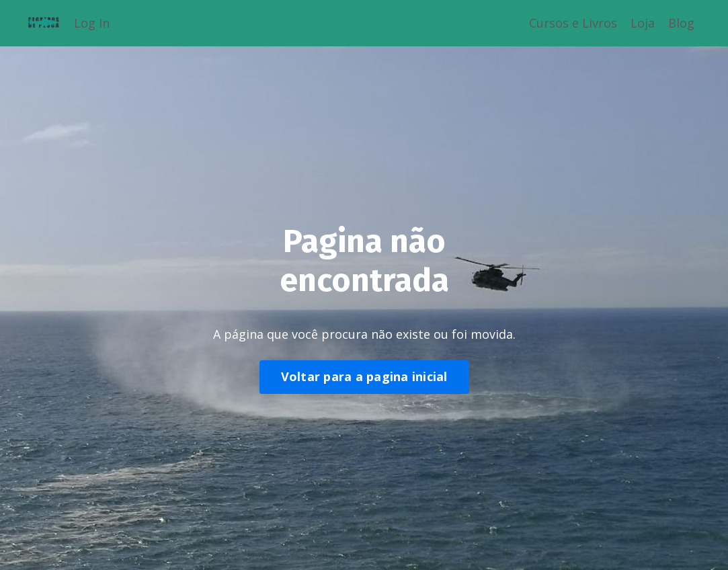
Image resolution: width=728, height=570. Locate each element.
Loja (643, 23)
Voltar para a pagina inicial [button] (364, 376)
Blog (681, 23)
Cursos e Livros (573, 23)
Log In (92, 23)
